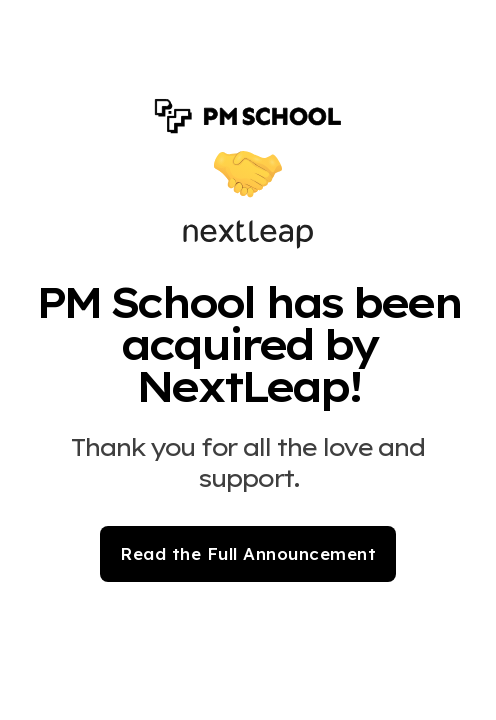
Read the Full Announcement (248, 553)
